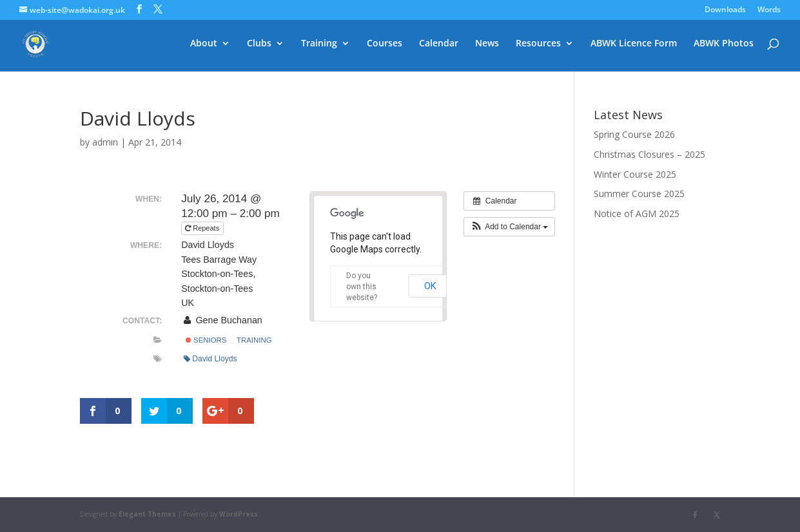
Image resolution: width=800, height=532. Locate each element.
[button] (510, 227)
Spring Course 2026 (634, 134)
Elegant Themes (147, 514)
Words (769, 10)
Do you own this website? (362, 287)
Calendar (439, 46)
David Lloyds (210, 359)
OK (430, 286)
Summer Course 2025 (639, 194)
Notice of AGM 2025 (637, 214)
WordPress (239, 514)
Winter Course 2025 (635, 174)
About (204, 46)
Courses (385, 46)
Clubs (259, 46)
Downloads (725, 10)
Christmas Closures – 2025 (649, 154)
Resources (538, 46)
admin (105, 142)
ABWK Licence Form (634, 46)
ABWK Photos (724, 46)
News (487, 46)
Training (319, 46)
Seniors (206, 340)
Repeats (203, 228)
